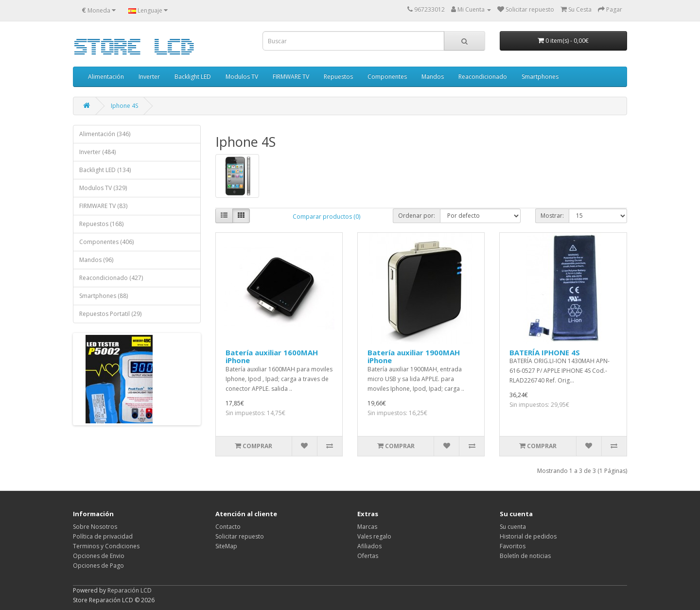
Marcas (367, 527)
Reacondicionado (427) (111, 278)
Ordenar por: (417, 216)
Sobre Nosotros (95, 527)
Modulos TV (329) (103, 188)
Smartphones (540, 77)
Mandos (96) (96, 260)
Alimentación (106, 77)
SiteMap (226, 546)
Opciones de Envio (99, 556)
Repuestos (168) (101, 224)
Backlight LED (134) (105, 170)
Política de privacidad (103, 536)
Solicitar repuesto (240, 536)
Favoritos (513, 546)
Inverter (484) (97, 152)
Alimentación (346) (105, 134)
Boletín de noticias (525, 556)
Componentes (387, 77)
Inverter (149, 77)
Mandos (433, 77)
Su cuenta (513, 527)
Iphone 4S (124, 106)
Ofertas (368, 556)
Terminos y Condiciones (106, 546)
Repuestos (338, 77)
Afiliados (369, 546)
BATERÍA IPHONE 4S (545, 352)
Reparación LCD (130, 590)
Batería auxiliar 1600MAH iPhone (272, 357)
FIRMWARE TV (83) (103, 206)
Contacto (228, 527)
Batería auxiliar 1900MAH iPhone (414, 357)
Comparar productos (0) (326, 217)
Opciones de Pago (98, 566)
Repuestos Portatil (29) (110, 314)
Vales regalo (374, 536)
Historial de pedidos (528, 536)
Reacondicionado (483, 77)
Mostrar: (552, 216)
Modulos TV (242, 77)
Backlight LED (193, 77)
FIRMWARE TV (291, 77)
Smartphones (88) (104, 296)
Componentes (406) (106, 242)
